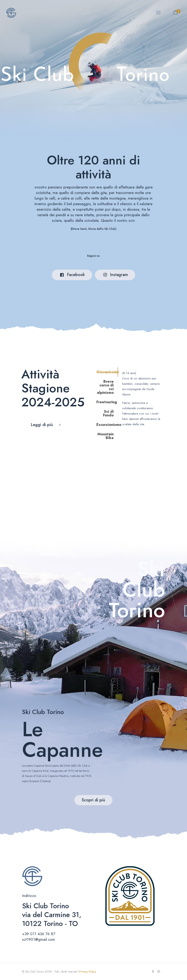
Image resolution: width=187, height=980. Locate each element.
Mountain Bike (106, 436)
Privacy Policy (88, 972)
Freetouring (107, 402)
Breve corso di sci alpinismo (105, 387)
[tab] (106, 372)
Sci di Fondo (108, 413)
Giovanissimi (107, 372)
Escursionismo (107, 425)
